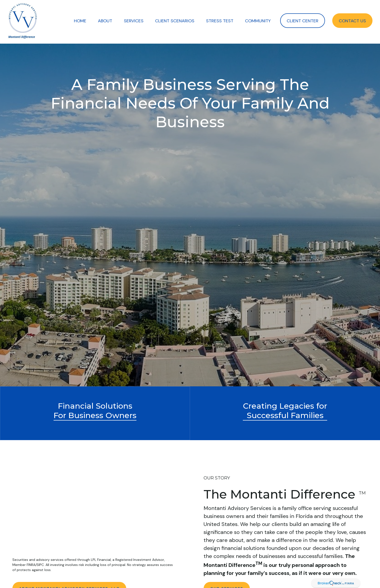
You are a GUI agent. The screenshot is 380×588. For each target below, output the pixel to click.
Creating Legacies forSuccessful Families (285, 411)
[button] (80, 20)
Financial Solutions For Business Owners (95, 411)
